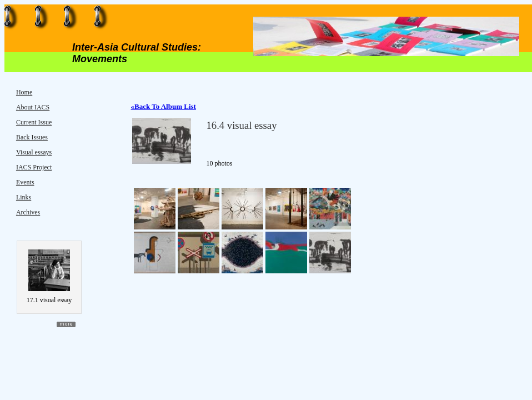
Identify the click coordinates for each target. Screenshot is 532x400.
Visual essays (34, 152)
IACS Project (34, 167)
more (66, 324)
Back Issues (32, 137)
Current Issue (34, 122)
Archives (28, 212)
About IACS (33, 107)
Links (24, 197)
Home (24, 92)
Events (25, 182)
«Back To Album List (164, 106)
